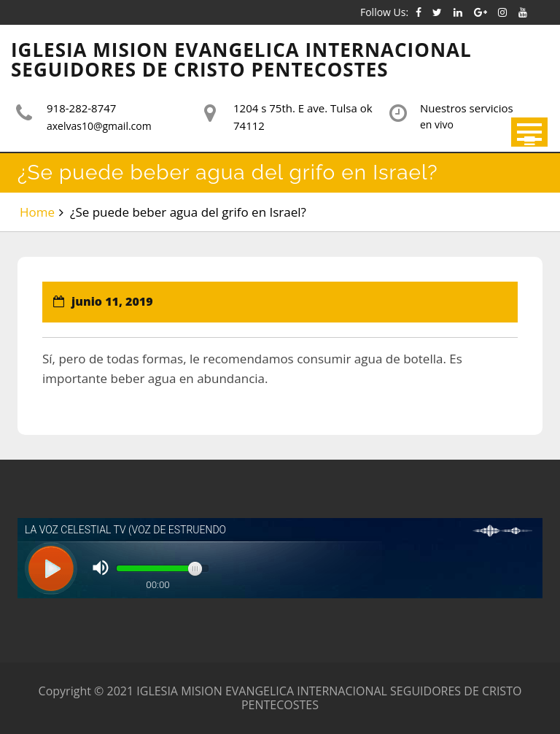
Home (37, 212)
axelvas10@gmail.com (99, 126)
